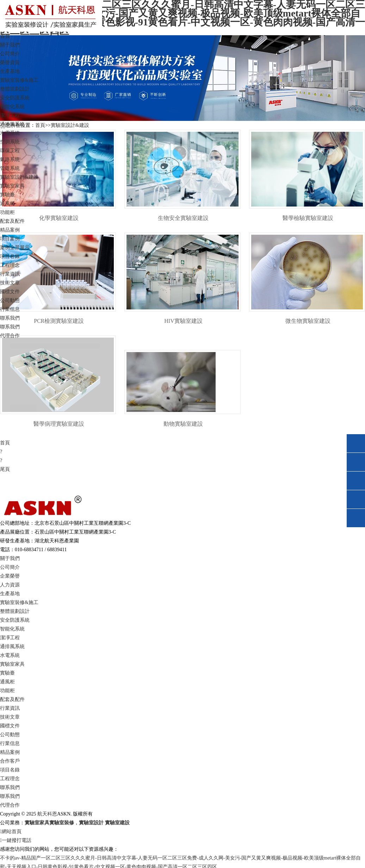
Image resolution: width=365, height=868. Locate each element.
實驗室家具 (12, 665)
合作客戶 (10, 762)
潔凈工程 (10, 115)
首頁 (5, 36)
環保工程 (10, 151)
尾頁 (5, 470)
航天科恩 (47, 815)
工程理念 (10, 265)
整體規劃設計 (15, 89)
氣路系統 (10, 159)
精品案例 (10, 753)
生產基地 (10, 71)
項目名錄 (10, 256)
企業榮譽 (10, 577)
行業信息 (10, 309)
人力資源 (10, 586)
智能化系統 (12, 107)
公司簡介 (10, 54)
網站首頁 (11, 833)
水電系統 (10, 133)
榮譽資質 (10, 63)
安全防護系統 (15, 98)
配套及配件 (12, 221)
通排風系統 (12, 124)
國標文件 (10, 292)
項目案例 (10, 239)
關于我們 (10, 559)
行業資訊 (10, 709)
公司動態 (10, 300)
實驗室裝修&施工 (19, 604)
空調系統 (10, 142)
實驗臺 (7, 195)
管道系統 (10, 168)
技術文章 (10, 283)
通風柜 (7, 204)
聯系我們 (10, 327)
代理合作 (10, 336)
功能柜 (7, 212)
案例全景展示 (15, 248)
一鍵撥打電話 (16, 841)
